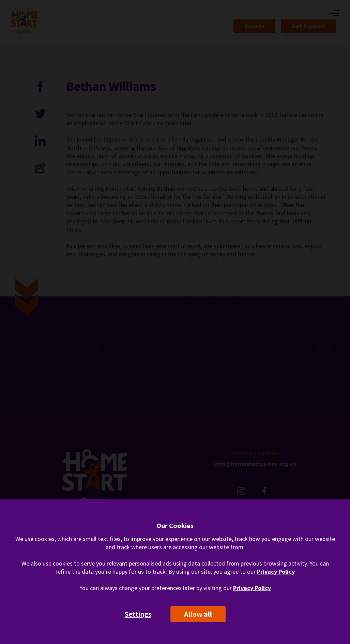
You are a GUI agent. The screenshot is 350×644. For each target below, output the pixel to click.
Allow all (198, 614)
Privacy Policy (276, 572)
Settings (138, 614)
